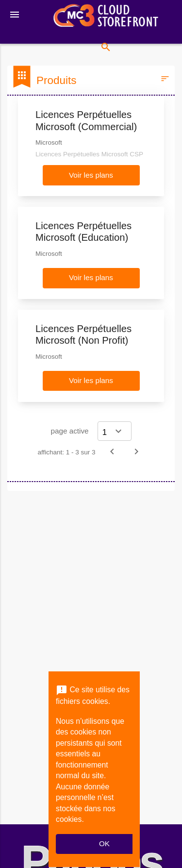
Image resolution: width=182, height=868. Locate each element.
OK (104, 843)
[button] (91, 175)
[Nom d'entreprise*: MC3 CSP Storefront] (106, 16)
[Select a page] (115, 431)
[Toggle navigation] (15, 15)
